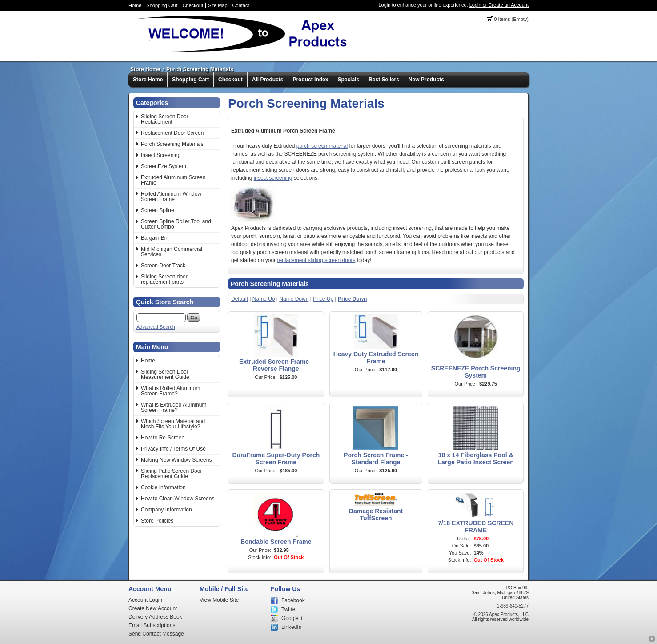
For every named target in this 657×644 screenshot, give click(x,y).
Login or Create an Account (499, 5)
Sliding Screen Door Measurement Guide (165, 374)
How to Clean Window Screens (178, 499)
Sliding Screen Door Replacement (165, 119)
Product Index (310, 80)
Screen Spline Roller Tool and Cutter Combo (176, 224)
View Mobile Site (219, 600)
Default (240, 299)
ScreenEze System (164, 166)
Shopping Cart (162, 5)
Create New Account (153, 608)
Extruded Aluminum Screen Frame (173, 180)
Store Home (145, 69)
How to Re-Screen (163, 438)
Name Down (294, 299)
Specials (348, 80)
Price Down (352, 299)
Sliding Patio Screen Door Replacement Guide (171, 474)
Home (135, 5)
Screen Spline (158, 210)
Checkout (193, 5)
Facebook (293, 600)
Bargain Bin (155, 238)
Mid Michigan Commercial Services (172, 252)
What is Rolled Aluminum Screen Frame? (170, 391)
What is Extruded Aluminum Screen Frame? (174, 407)
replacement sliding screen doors (316, 260)
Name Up (264, 299)
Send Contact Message (156, 634)
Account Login (145, 600)
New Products (426, 80)
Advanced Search (156, 327)
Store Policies (157, 521)
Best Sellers (384, 80)
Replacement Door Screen (172, 133)
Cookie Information (163, 487)
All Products (268, 80)
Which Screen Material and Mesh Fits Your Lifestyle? (173, 424)
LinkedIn (291, 627)
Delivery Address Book (155, 617)
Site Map (218, 5)
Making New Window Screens (176, 460)
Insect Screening (161, 155)
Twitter (289, 609)
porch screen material (322, 146)
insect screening (273, 178)
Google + (292, 618)
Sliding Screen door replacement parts (164, 279)
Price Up (323, 299)
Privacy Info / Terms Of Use (173, 449)
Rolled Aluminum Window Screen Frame (171, 197)
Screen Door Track (163, 266)
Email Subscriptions (152, 625)
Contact (241, 5)
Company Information (166, 510)
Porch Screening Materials (200, 69)
